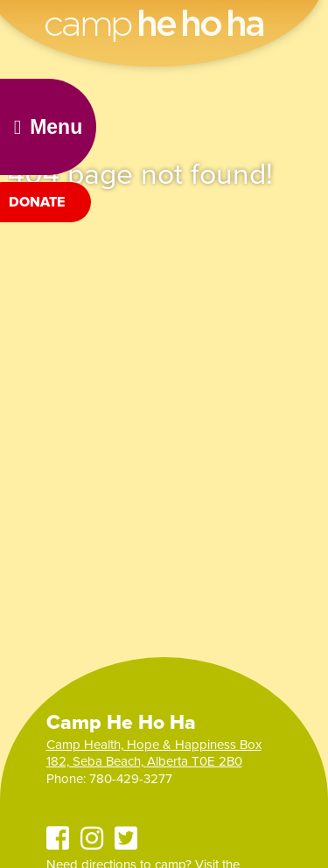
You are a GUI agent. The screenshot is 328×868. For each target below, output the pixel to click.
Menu (48, 127)
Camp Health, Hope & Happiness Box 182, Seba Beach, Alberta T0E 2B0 (154, 753)
